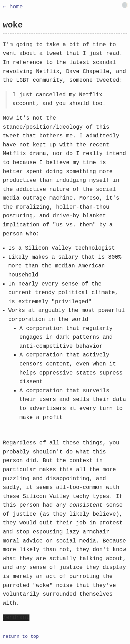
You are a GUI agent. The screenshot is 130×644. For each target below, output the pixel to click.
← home (13, 7)
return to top (21, 637)
